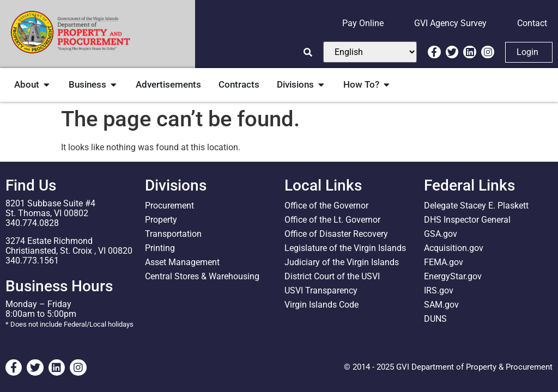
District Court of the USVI (332, 276)
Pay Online (363, 23)
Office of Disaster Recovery (336, 234)
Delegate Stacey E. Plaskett (476, 206)
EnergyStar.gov (453, 276)
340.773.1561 (32, 261)
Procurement (169, 206)
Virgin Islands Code (322, 305)
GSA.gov (441, 234)
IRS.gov (439, 290)
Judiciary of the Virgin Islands (342, 262)
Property (161, 220)
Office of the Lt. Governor (332, 220)
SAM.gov (441, 305)
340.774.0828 (32, 223)
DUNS (435, 319)
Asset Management (182, 262)
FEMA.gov (444, 262)
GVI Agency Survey (450, 23)
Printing (160, 248)
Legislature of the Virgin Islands (345, 248)
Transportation (173, 234)
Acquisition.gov (454, 248)
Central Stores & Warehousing (202, 276)
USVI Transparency (321, 290)
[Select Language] (370, 52)
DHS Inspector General (467, 220)
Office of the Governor (326, 206)
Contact (532, 23)
